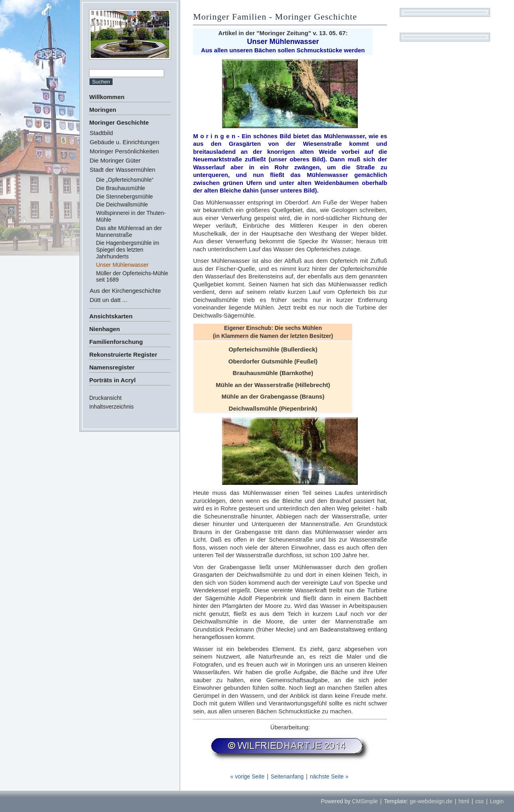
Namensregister (112, 367)
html (464, 801)
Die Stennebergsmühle (124, 197)
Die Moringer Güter (115, 160)
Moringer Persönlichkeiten (124, 151)
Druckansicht (105, 398)
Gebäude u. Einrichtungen (124, 142)
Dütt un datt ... (108, 300)
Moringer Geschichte (119, 122)
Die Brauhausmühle (120, 188)
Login (497, 801)
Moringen (103, 110)
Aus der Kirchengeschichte (125, 291)
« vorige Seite (248, 776)
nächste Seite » (329, 776)
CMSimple (365, 801)
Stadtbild (101, 133)
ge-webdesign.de (431, 801)
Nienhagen (104, 329)
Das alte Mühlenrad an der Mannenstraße (129, 231)
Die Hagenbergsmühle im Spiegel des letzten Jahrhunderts (127, 250)
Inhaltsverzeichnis (111, 407)
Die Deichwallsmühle (122, 204)
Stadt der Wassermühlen (122, 170)
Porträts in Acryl (112, 380)
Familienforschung (116, 342)
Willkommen (107, 97)
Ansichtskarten (111, 316)
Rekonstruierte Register (123, 354)
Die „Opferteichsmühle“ (125, 180)
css (479, 801)
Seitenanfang (287, 776)
